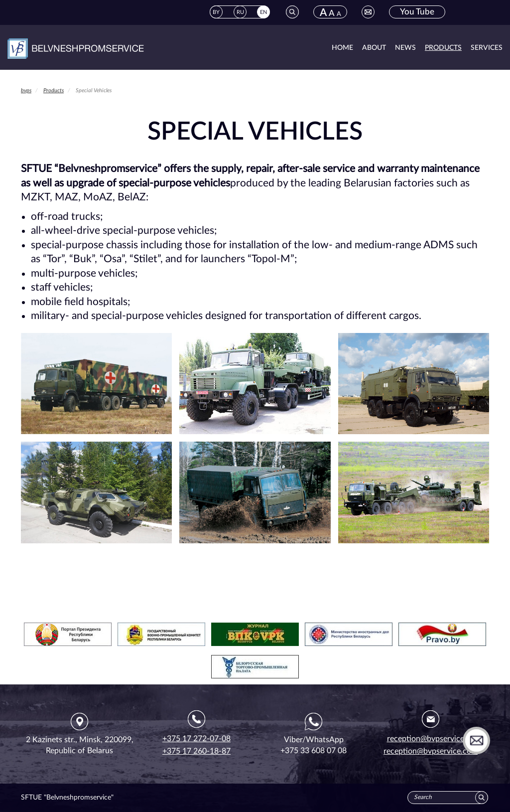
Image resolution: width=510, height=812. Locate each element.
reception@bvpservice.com (431, 751)
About (374, 48)
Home (342, 48)
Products (443, 48)
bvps (26, 90)
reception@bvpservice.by (431, 739)
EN (263, 12)
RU (240, 12)
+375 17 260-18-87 (196, 751)
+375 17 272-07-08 (196, 739)
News (405, 48)
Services (487, 48)
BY (216, 12)
